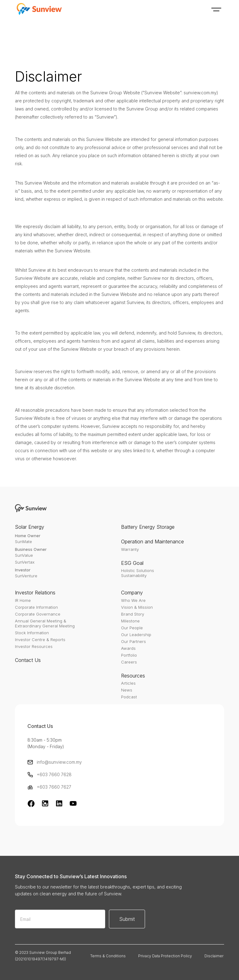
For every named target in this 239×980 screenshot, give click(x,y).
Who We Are (133, 600)
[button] (216, 9)
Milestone (130, 621)
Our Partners (134, 641)
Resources (133, 676)
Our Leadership (136, 635)
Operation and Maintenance (152, 542)
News (127, 690)
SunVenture (26, 576)
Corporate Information (36, 607)
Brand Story (133, 614)
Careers (129, 662)
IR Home (23, 600)
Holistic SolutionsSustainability (138, 573)
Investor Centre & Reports (40, 640)
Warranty (130, 549)
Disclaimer (214, 956)
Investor (23, 570)
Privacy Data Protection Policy (165, 956)
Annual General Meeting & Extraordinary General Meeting (45, 623)
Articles (128, 683)
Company (132, 593)
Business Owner (31, 549)
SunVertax (25, 562)
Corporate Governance (38, 614)
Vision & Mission (137, 607)
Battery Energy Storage (148, 527)
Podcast (129, 697)
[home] (39, 9)
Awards (128, 648)
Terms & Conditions (108, 956)
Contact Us (28, 660)
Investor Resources (34, 646)
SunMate (23, 542)
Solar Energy (30, 527)
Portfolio (129, 655)
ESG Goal (132, 563)
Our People (132, 628)
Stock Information (32, 633)
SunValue (24, 555)
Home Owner (28, 536)
